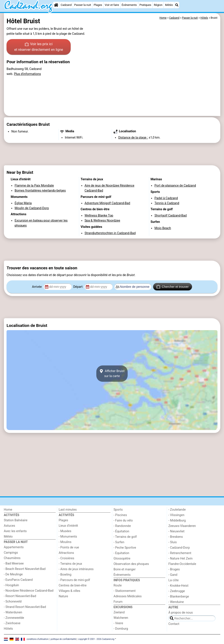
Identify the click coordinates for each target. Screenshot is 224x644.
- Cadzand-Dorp (179, 548)
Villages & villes (69, 591)
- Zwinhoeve (12, 623)
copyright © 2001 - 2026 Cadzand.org (96, 639)
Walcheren (121, 618)
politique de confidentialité (63, 639)
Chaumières (12, 558)
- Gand (173, 575)
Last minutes (68, 510)
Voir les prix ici (39, 47)
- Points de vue (69, 547)
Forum (118, 602)
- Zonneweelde (14, 618)
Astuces (10, 526)
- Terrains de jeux (70, 564)
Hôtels (8, 629)
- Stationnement (125, 591)
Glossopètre (122, 559)
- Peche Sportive (125, 548)
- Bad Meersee (14, 564)
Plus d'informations (27, 74)
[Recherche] (177, 5)
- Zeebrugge (177, 591)
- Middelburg (177, 521)
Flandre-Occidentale (182, 564)
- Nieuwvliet (176, 531)
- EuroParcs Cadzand (18, 580)
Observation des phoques (131, 564)
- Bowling (65, 575)
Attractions (66, 553)
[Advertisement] (112, 154)
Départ (78, 287)
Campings (11, 553)
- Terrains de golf (125, 537)
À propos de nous (181, 613)
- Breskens (176, 537)
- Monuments (68, 537)
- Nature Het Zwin (180, 559)
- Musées (65, 531)
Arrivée (37, 287)
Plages (98, 5)
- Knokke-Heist (178, 586)
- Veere (118, 623)
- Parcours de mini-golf (74, 580)
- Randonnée (122, 526)
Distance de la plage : (133, 138)
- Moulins (65, 542)
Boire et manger (125, 569)
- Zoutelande (177, 510)
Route (118, 585)
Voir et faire (112, 5)
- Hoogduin (12, 585)
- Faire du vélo (123, 521)
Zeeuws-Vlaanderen (182, 526)
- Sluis (172, 542)
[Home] (56, 5)
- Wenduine (176, 602)
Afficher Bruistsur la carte (112, 374)
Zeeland (119, 612)
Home (8, 510)
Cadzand (66, 5)
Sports (118, 510)
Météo (169, 5)
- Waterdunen (13, 612)
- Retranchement (180, 553)
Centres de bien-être (73, 585)
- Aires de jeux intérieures (76, 569)
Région (158, 5)
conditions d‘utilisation (37, 639)
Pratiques (145, 5)
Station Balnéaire (16, 520)
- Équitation (121, 531)
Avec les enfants (15, 531)
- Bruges (174, 569)
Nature (63, 596)
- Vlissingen (176, 515)
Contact (174, 624)
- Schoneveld (13, 602)
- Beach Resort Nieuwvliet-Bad (25, 569)
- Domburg (121, 629)
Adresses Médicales (128, 596)
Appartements (14, 547)
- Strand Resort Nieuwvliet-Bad (25, 607)
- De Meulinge (13, 574)
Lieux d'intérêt (68, 526)
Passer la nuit (83, 5)
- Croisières (67, 558)
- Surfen (119, 542)
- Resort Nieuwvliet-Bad (20, 596)
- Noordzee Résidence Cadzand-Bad (29, 591)
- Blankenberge (179, 597)
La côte (173, 580)
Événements (129, 5)
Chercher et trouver (172, 287)
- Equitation (121, 553)
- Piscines (120, 515)
